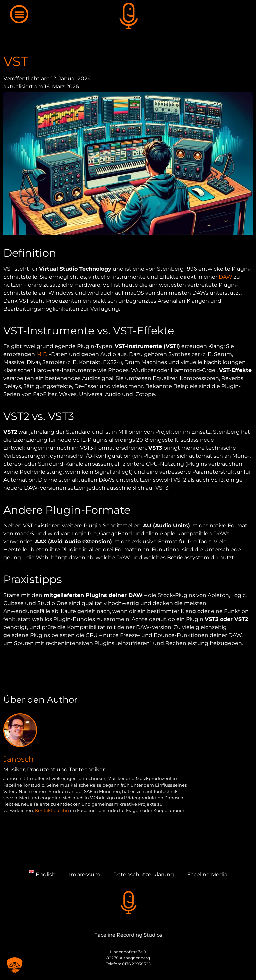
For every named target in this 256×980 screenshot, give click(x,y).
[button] (19, 14)
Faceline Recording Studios (128, 935)
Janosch (18, 759)
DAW (225, 277)
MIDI (43, 354)
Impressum (84, 874)
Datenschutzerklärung (144, 874)
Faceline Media (207, 874)
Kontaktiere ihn (52, 810)
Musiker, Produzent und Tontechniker (54, 769)
